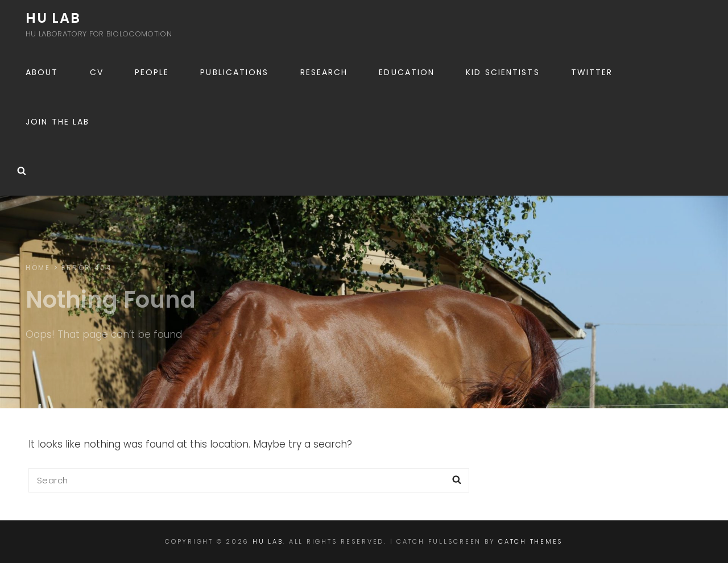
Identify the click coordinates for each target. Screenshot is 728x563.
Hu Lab (53, 18)
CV (97, 72)
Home (38, 268)
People (152, 72)
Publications (234, 72)
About (42, 72)
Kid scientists (502, 72)
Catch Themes (531, 541)
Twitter (592, 72)
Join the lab (57, 122)
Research (324, 72)
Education (407, 72)
